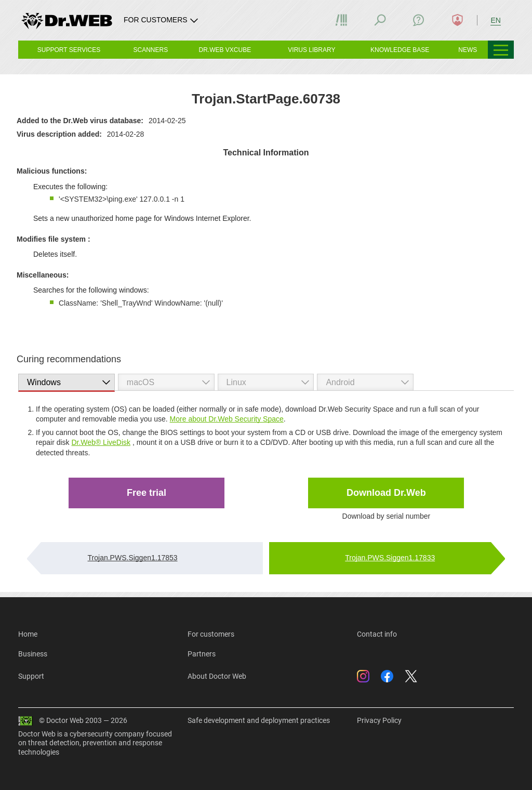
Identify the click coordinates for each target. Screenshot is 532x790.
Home (28, 634)
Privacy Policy (379, 720)
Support (31, 676)
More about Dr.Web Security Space (227, 419)
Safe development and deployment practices (259, 720)
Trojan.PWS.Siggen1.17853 (133, 558)
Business (33, 654)
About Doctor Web (217, 676)
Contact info (377, 634)
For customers (211, 634)
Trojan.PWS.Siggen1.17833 (390, 558)
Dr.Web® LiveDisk (101, 442)
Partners (202, 654)
